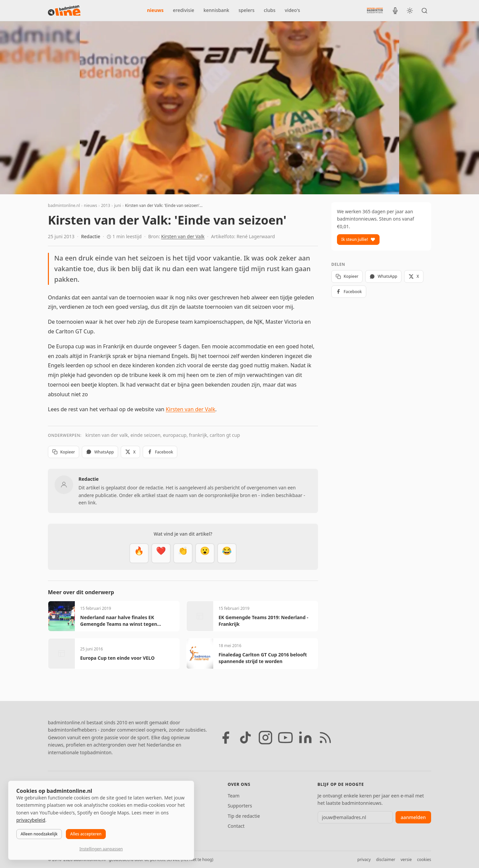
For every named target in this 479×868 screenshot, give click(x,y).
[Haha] (227, 553)
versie (406, 860)
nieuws (155, 10)
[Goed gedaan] (183, 553)
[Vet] (139, 553)
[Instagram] (265, 738)
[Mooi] (161, 553)
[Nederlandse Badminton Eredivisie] (375, 10)
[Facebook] (226, 738)
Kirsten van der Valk (183, 236)
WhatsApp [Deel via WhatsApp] (100, 452)
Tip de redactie (244, 816)
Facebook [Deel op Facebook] (160, 452)
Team (234, 796)
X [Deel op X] (130, 452)
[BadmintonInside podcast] (395, 11)
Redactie (91, 236)
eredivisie (184, 10)
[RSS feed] (325, 738)
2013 (106, 205)
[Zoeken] (424, 11)
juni (118, 205)
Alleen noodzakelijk (39, 834)
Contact (236, 826)
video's (292, 10)
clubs (270, 10)
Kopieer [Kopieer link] (64, 452)
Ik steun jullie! (358, 239)
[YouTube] (285, 738)
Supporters (240, 806)
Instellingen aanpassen (101, 849)
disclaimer (386, 860)
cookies (424, 860)
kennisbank (216, 10)
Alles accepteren (86, 834)
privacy (364, 860)
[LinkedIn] (305, 738)
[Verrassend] (205, 553)
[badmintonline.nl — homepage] (64, 11)
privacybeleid (31, 820)
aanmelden (413, 817)
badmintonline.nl (64, 205)
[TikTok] (245, 738)
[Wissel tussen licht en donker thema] (410, 11)
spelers (246, 10)
